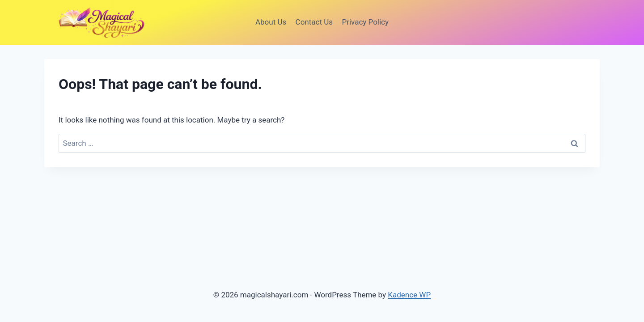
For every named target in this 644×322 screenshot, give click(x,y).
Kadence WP (409, 295)
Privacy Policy (365, 22)
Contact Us (314, 22)
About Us (271, 22)
